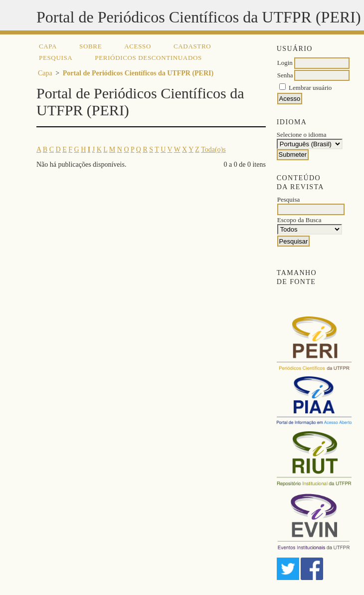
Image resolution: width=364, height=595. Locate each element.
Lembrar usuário (310, 88)
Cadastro (192, 46)
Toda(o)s (213, 149)
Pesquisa (56, 58)
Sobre (91, 46)
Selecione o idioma (302, 135)
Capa (48, 46)
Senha (285, 75)
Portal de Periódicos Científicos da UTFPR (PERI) (138, 73)
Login (285, 63)
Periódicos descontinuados (148, 58)
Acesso (138, 46)
